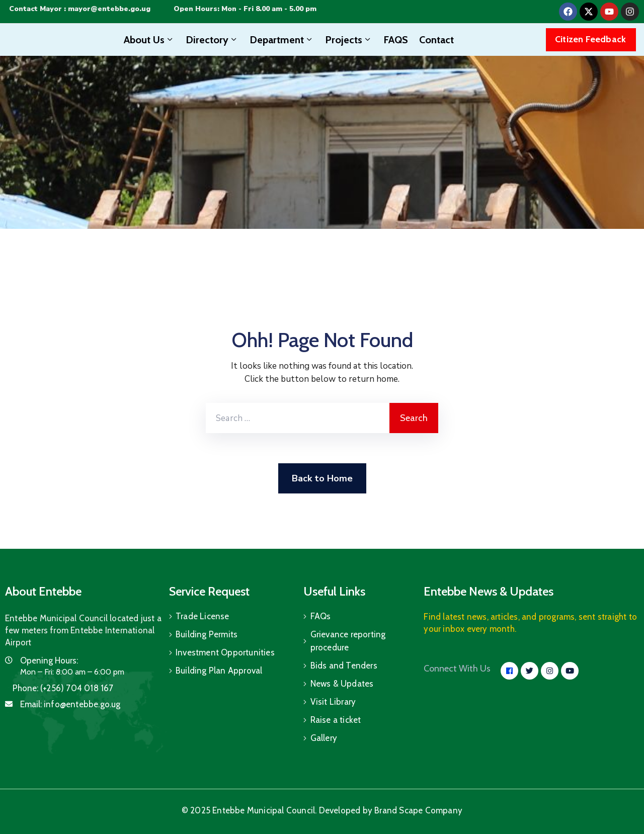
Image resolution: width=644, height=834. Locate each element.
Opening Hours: (49, 660)
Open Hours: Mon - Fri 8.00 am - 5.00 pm (245, 9)
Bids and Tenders (344, 665)
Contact (436, 40)
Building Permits (207, 634)
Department (282, 40)
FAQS (396, 40)
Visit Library (333, 702)
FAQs (321, 616)
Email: (70, 704)
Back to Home (322, 478)
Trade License (203, 616)
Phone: (63, 688)
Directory (212, 40)
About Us (149, 40)
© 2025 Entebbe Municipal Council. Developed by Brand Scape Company (322, 810)
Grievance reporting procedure (348, 641)
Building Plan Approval (219, 671)
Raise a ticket (336, 720)
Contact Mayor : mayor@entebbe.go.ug (80, 9)
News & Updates (342, 684)
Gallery (324, 738)
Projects (349, 40)
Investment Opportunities (225, 652)
